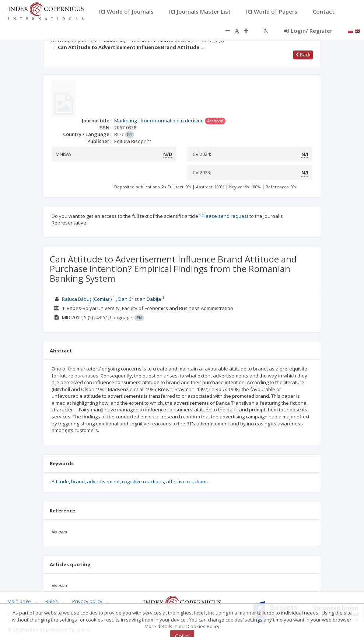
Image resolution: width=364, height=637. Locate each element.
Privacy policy (87, 601)
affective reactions (187, 481)
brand (78, 481)
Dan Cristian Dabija (140, 299)
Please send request (225, 216)
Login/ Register (308, 31)
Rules (52, 601)
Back (303, 55)
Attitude (60, 481)
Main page (19, 601)
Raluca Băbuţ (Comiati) (87, 299)
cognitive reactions (143, 481)
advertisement (103, 481)
